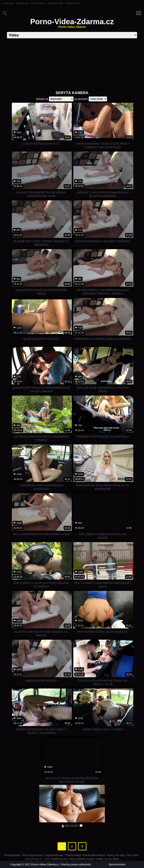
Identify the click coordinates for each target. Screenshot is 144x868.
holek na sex (59, 859)
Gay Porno (22, 3)
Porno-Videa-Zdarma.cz (72, 23)
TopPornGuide (54, 855)
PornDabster (12, 855)
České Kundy (55, 3)
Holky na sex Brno (108, 859)
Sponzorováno (117, 864)
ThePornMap (73, 855)
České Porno (73, 3)
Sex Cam (133, 855)
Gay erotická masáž (82, 859)
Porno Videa (38, 3)
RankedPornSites (94, 855)
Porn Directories (33, 855)
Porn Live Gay (116, 855)
